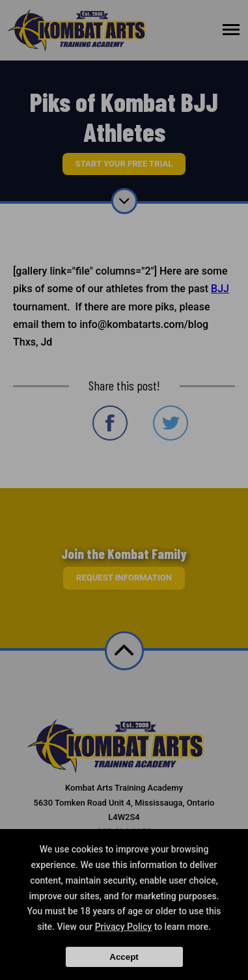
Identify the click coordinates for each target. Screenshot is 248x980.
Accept (124, 957)
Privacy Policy (124, 927)
